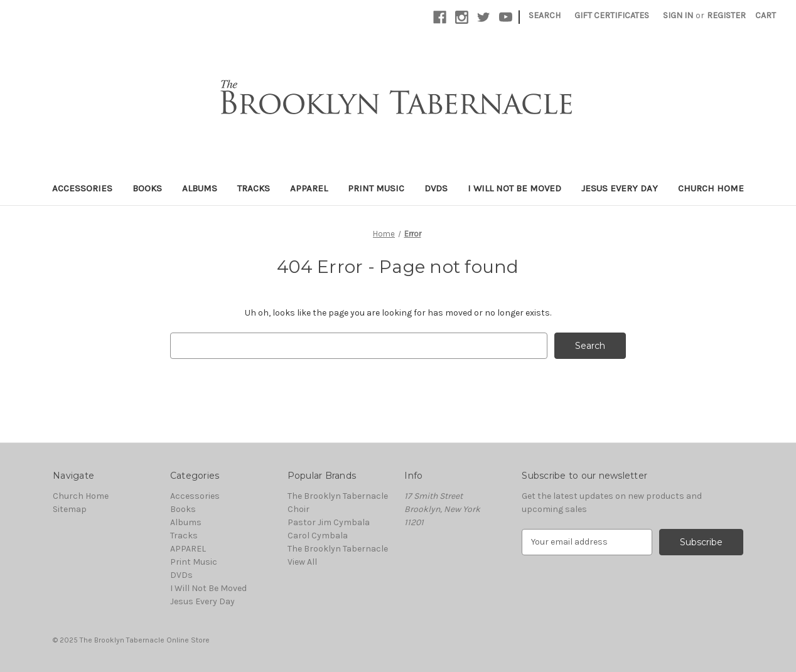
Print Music (376, 188)
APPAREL (309, 188)
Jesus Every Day (620, 188)
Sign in (678, 15)
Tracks (254, 188)
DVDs (436, 188)
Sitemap (70, 509)
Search (545, 15)
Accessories (82, 188)
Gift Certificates (612, 15)
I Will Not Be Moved (514, 188)
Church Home (711, 188)
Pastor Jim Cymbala (329, 522)
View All (302, 562)
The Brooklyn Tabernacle (338, 549)
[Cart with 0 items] (766, 15)
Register (726, 15)
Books (147, 188)
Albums (200, 188)
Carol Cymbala (318, 536)
